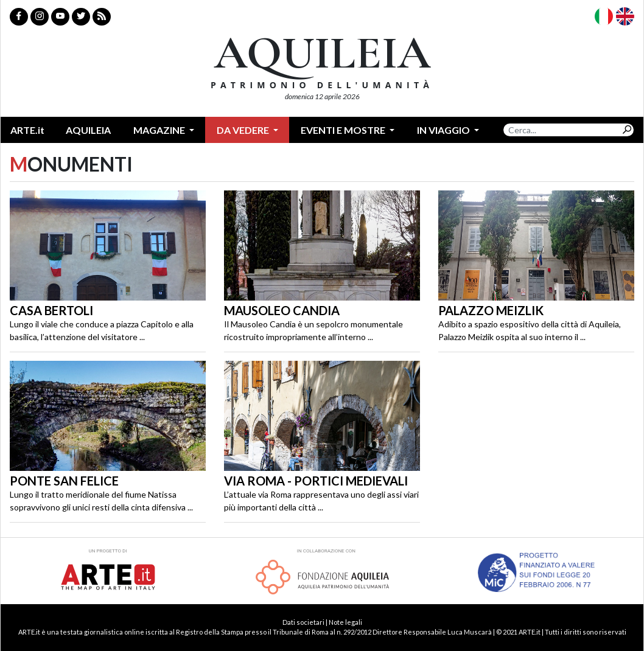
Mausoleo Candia (282, 310)
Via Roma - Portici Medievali (316, 481)
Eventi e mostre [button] (344, 130)
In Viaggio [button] (444, 130)
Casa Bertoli (51, 310)
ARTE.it (27, 130)
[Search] (562, 130)
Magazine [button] (160, 130)
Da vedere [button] (244, 130)
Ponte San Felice (64, 481)
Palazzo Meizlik (491, 310)
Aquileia (88, 130)
